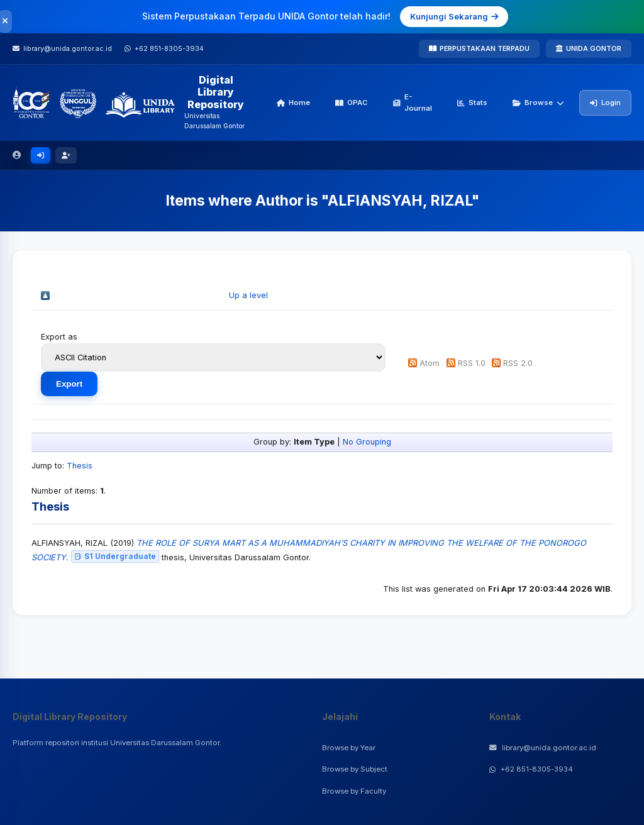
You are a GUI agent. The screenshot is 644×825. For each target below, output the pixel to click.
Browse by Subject (355, 769)
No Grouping (367, 442)
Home (293, 102)
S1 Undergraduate (115, 556)
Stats (472, 102)
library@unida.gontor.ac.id (543, 748)
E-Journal (413, 102)
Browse (538, 102)
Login (605, 102)
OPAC (352, 102)
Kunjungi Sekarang (454, 16)
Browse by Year (349, 748)
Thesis (80, 466)
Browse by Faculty (354, 791)
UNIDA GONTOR (589, 48)
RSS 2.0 (518, 363)
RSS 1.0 (472, 363)
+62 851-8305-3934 (531, 769)
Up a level (248, 295)
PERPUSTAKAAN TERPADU (479, 48)
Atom (430, 363)
